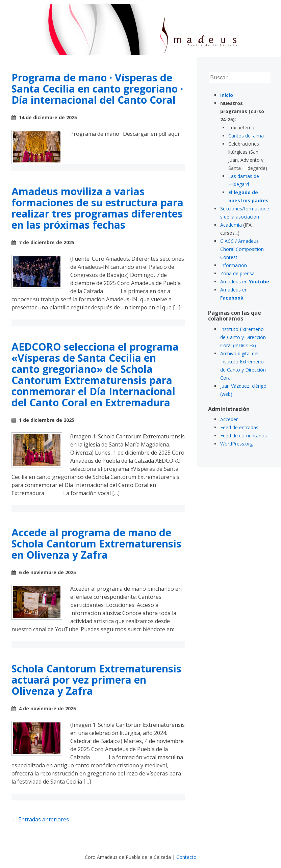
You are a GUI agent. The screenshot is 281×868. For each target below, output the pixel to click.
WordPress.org (236, 444)
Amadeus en (245, 282)
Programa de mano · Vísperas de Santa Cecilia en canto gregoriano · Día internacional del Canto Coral (97, 89)
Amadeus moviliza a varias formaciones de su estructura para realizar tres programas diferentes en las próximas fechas (97, 208)
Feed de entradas (239, 427)
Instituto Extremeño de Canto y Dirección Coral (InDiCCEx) (243, 337)
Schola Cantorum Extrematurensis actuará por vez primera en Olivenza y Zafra (96, 680)
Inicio (227, 95)
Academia (231, 225)
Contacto (186, 857)
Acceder (229, 419)
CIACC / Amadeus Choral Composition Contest (242, 249)
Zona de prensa (237, 273)
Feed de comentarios (244, 436)
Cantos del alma (246, 136)
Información (234, 265)
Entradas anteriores (40, 819)
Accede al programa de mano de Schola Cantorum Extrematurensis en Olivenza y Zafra (96, 544)
